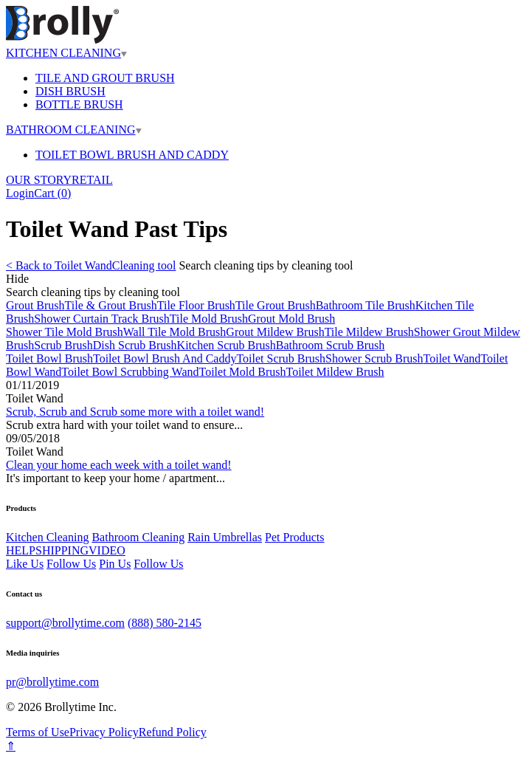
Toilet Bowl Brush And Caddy (165, 358)
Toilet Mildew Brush (335, 372)
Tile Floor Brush (196, 305)
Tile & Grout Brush (111, 305)
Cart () (52, 193)
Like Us (25, 564)
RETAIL (92, 180)
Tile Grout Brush (276, 305)
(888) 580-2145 (165, 623)
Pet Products (294, 537)
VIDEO (107, 550)
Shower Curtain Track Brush (102, 319)
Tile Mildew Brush (369, 332)
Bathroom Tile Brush (366, 305)
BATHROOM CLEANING (74, 130)
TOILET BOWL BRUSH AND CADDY (132, 155)
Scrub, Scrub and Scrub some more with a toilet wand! (135, 412)
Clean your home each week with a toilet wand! (119, 465)
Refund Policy (173, 732)
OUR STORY (39, 180)
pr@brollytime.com (52, 682)
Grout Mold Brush (291, 319)
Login (20, 193)
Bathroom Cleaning (138, 537)
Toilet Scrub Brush (281, 358)
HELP (21, 550)
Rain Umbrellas (225, 537)
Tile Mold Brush (209, 319)
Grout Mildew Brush (275, 332)
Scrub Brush (63, 345)
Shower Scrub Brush (374, 358)
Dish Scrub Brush (135, 345)
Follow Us (71, 564)
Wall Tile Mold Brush (175, 332)
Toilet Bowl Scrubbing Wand (130, 372)
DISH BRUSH (70, 91)
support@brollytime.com (65, 623)
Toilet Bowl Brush (49, 358)
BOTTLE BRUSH (79, 104)
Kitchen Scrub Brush (227, 345)
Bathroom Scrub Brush (331, 345)
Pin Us (115, 564)
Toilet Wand (452, 358)
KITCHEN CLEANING (66, 53)
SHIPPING (62, 550)
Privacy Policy (104, 732)
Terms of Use (38, 732)
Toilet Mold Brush (242, 372)
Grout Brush (35, 305)
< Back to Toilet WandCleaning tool (91, 265)
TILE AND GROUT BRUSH (105, 78)
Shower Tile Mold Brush (65, 332)
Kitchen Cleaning (47, 537)
